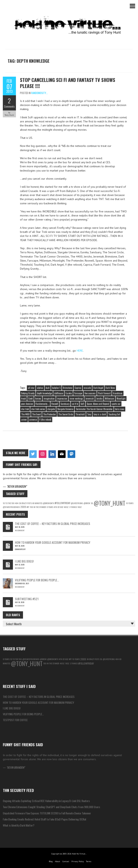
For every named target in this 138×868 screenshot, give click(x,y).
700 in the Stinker (38, 507)
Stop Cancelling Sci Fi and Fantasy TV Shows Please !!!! (68, 83)
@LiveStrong (77, 503)
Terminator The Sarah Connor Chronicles (94, 409)
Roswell (55, 404)
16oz (80, 507)
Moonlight (121, 398)
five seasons (90, 393)
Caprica (78, 388)
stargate (51, 409)
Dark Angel (98, 388)
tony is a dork (100, 414)
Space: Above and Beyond (98, 404)
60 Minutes (37, 503)
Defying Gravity (28, 393)
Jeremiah (90, 398)
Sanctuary (65, 404)
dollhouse (59, 393)
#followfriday (62, 503)
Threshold (80, 414)
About (57, 861)
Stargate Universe (65, 409)
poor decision (27, 404)
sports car (116, 404)
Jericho (99, 398)
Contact (66, 861)
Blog (51, 861)
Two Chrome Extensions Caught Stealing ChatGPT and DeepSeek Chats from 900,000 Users (51, 807)
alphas (40, 388)
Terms (89, 861)
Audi (48, 388)
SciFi (82, 404)
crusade (87, 388)
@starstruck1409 (11, 507)
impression (62, 398)
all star (31, 388)
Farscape (78, 393)
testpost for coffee (15, 720)
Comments (9, 106)
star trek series (38, 409)
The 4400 (25, 414)
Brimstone (68, 388)
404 (17, 503)
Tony (89, 414)
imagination (49, 398)
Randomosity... (40, 93)
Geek (30, 398)
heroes (38, 398)
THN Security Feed (18, 790)
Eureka (69, 393)
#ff (28, 507)
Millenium (110, 398)
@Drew (87, 503)
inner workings (76, 398)
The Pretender (50, 414)
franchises (118, 393)
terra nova (120, 409)
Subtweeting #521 (27, 599)
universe (33, 420)
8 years (50, 507)
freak (24, 398)
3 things (73, 507)
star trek (25, 409)
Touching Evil (114, 414)
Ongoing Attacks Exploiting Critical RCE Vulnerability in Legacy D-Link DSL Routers (46, 801)
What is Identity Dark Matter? (19, 825)
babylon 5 (56, 388)
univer (24, 420)
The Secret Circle (66, 414)
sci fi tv (75, 404)
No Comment (20, 530)
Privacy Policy (78, 861)
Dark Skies (110, 388)
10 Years (130, 503)
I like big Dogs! (24, 561)
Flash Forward (104, 393)
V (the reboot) (45, 420)
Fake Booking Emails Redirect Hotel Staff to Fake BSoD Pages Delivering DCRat (45, 819)
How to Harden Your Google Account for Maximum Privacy (53, 542)
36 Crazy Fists (25, 503)
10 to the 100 (9, 503)
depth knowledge (44, 393)
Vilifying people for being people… (37, 580)
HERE (80, 351)
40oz (66, 507)
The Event (36, 414)
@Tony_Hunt (109, 503)
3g (92, 503)
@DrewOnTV (49, 503)
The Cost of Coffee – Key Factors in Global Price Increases (53, 524)
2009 (23, 507)
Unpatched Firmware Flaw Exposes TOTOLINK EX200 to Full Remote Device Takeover (47, 813)
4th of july (59, 507)
